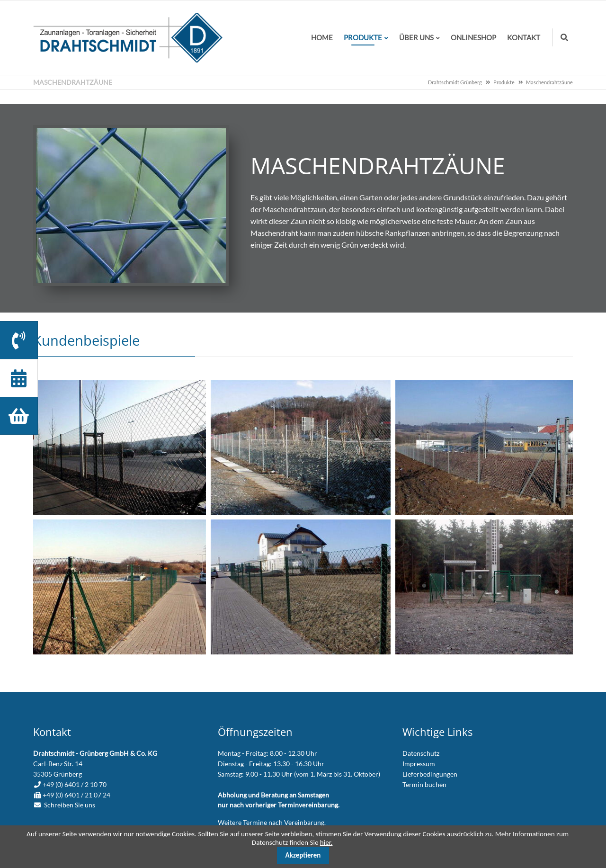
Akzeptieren (303, 855)
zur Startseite (128, 38)
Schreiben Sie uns (70, 805)
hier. (326, 842)
